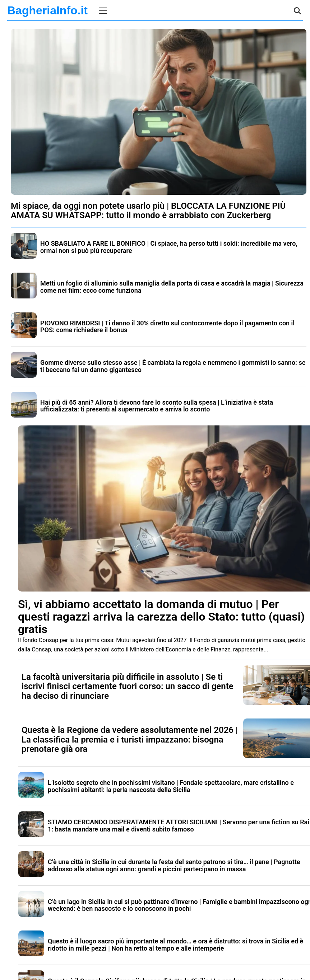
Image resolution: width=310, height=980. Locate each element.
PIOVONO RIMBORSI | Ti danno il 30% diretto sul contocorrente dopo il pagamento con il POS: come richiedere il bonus (167, 327)
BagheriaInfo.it (47, 10)
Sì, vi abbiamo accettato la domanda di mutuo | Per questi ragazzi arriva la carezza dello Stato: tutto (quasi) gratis (161, 617)
